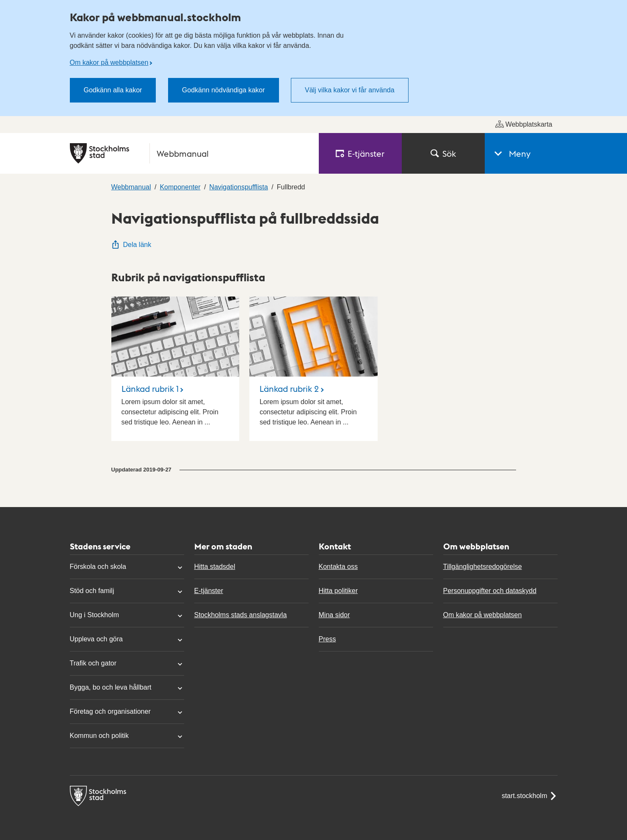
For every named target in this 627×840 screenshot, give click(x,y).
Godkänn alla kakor (113, 90)
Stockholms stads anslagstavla (241, 615)
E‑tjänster (360, 153)
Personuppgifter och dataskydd (490, 591)
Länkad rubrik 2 (289, 388)
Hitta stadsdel (215, 567)
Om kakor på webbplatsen (109, 62)
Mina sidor (334, 615)
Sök (443, 153)
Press (327, 639)
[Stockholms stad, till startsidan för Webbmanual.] (189, 153)
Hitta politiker (338, 591)
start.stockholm (530, 796)
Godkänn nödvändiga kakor (224, 90)
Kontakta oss (338, 567)
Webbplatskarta (524, 124)
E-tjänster (209, 591)
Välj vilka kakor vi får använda (350, 90)
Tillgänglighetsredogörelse (483, 567)
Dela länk (131, 245)
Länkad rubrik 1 (150, 388)
